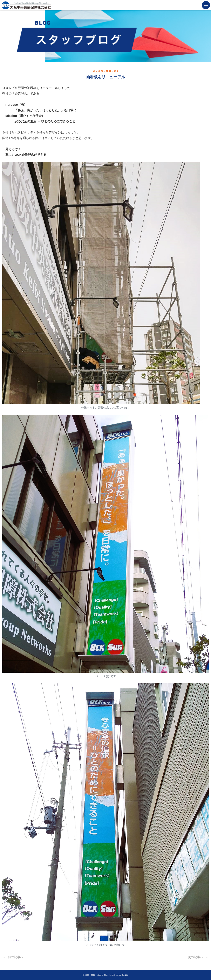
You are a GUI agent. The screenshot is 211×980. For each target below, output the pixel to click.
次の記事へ (195, 957)
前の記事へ (16, 957)
